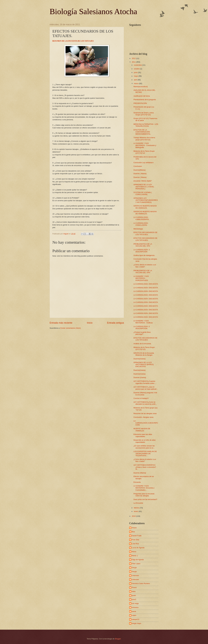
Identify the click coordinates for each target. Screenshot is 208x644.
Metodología (138, 229)
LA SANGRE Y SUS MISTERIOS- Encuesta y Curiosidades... (144, 488)
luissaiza (135, 607)
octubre (137, 69)
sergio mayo (136, 623)
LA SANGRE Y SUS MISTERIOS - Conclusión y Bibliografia (145, 145)
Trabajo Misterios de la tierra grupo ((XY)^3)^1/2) (144, 139)
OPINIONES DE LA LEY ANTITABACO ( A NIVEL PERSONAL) (144, 187)
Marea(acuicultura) (141, 87)
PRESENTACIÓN (140, 103)
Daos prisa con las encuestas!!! (145, 499)
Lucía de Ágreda (138, 548)
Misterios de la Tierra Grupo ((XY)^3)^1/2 (144, 152)
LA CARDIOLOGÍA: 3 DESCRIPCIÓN (142, 251)
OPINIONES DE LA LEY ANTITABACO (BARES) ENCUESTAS (144, 365)
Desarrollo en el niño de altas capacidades (145, 441)
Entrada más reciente (61, 323)
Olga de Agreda (138, 560)
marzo (136, 83)
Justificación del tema (142, 96)
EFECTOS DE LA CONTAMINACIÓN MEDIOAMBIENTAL (142, 132)
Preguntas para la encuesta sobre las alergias (144, 495)
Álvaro (134, 587)
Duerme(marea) (139, 359)
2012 (134, 58)
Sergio (134, 568)
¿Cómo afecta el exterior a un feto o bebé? (145, 266)
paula (134, 611)
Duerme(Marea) (139, 170)
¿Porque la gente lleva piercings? (142, 333)
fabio (134, 591)
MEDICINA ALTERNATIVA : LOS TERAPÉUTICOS (146, 125)
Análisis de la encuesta (142, 344)
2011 (134, 62)
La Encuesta (138, 503)
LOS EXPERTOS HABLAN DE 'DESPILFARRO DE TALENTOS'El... (145, 454)
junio (136, 72)
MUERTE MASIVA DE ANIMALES (142, 430)
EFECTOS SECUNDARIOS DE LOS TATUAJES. (145, 233)
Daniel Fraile (137, 536)
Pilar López (136, 564)
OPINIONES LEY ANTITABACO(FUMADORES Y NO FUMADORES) (146, 200)
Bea (133, 532)
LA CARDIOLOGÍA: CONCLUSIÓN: (141, 224)
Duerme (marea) (140, 377)
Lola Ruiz (135, 544)
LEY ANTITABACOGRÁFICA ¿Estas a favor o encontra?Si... (145, 467)
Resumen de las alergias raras (145, 413)
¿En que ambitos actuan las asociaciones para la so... (144, 447)
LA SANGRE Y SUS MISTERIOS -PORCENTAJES (141, 278)
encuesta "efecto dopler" (143, 181)
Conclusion (138, 166)
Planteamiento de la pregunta (145, 100)
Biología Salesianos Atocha (93, 11)
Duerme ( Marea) (140, 174)
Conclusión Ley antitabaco (143, 163)
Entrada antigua (115, 323)
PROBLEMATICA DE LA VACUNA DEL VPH (143, 245)
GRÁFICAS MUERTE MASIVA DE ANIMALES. (145, 207)
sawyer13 (136, 619)
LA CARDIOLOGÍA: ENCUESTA (146, 284)
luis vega (135, 603)
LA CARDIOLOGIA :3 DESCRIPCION (142, 327)
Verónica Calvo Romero (141, 583)
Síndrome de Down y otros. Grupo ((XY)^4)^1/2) (144, 114)
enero (136, 511)
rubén (134, 615)
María (134, 552)
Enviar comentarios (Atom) (71, 328)
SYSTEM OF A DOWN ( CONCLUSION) (143, 193)
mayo (136, 76)
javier (134, 595)
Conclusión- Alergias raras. (144, 417)
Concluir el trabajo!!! (141, 398)
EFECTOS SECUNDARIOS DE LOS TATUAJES (145, 339)
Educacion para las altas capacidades (143, 435)
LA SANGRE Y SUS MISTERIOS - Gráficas (143, 322)
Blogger (118, 639)
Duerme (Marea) (140, 473)
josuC (134, 599)
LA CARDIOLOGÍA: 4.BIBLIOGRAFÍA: (141, 218)
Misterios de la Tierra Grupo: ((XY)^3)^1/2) (144, 348)
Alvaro (134, 528)
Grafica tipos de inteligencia (144, 255)
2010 (134, 516)
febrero (137, 508)
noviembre (138, 65)
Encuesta (137, 482)
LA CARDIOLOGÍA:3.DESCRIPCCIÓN (146, 423)
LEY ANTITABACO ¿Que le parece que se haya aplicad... (146, 388)
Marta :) (135, 556)
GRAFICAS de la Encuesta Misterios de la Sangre (144, 354)
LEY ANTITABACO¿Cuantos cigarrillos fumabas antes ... (145, 382)
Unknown (135, 576)
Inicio (90, 323)
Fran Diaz (136, 540)
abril (136, 80)
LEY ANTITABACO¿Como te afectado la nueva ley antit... (145, 403)
